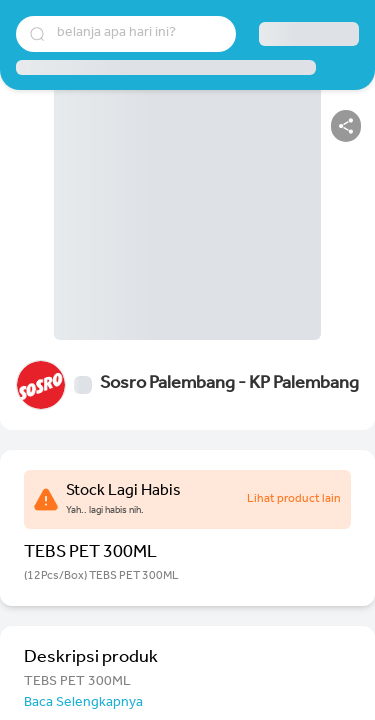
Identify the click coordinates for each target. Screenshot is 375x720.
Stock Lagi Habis (123, 492)
